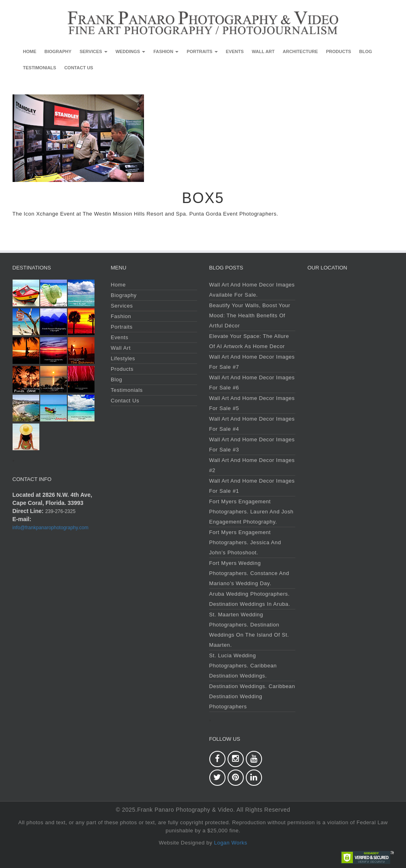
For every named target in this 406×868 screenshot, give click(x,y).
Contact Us (78, 68)
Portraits (202, 51)
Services (93, 51)
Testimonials (40, 68)
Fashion (166, 51)
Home (30, 51)
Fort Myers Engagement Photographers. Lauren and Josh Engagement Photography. (251, 512)
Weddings (131, 51)
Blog (366, 51)
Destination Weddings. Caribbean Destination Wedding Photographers (252, 696)
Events (235, 51)
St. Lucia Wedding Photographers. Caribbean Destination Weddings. (243, 666)
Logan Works (231, 843)
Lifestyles (123, 358)
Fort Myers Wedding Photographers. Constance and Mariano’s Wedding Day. (249, 573)
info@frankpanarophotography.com (50, 528)
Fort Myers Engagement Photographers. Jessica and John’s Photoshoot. (245, 542)
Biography (58, 51)
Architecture (300, 51)
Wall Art (263, 51)
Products (339, 51)
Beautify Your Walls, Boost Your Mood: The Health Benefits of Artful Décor (250, 315)
